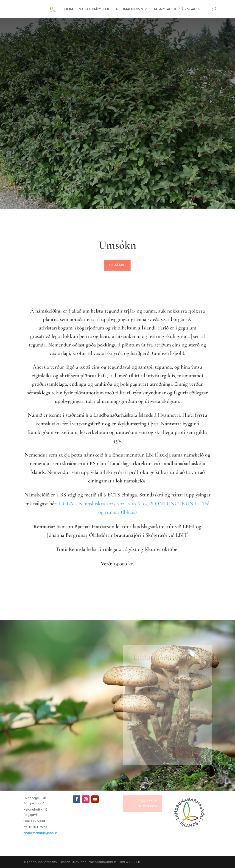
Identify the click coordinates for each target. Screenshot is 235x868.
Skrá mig (118, 265)
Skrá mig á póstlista (147, 803)
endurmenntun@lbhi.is (40, 833)
